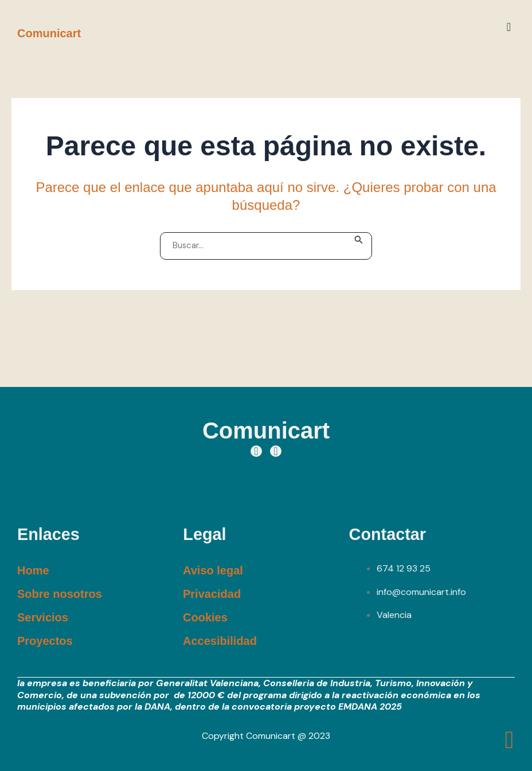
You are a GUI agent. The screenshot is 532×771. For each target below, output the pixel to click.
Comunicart (49, 33)
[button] (509, 27)
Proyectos (45, 640)
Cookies (205, 617)
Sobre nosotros (60, 593)
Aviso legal (213, 570)
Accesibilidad (220, 640)
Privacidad (212, 593)
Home (33, 570)
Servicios (43, 617)
